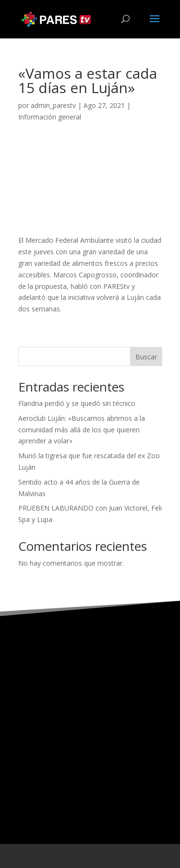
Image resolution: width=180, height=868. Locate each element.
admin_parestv (53, 105)
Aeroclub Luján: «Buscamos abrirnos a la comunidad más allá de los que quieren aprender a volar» (82, 430)
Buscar (146, 357)
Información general (50, 117)
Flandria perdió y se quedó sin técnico (77, 403)
